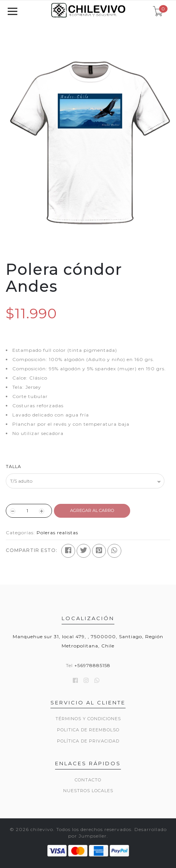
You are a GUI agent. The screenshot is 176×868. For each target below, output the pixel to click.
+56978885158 (92, 665)
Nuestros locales (88, 791)
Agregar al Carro (92, 510)
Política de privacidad (88, 741)
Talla (13, 467)
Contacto (88, 780)
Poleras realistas (57, 533)
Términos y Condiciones (88, 719)
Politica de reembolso (88, 730)
